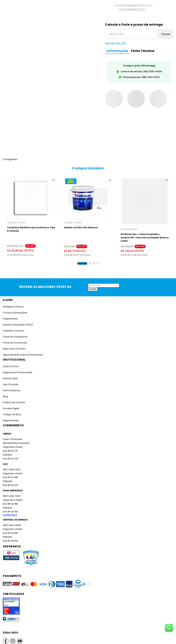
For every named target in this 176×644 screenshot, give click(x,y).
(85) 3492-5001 (11, 466)
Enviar (93, 286)
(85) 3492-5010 (11, 493)
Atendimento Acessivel (16, 440)
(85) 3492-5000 (12, 522)
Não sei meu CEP (115, 43)
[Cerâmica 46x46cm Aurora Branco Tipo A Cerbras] (31, 215)
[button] (82, 260)
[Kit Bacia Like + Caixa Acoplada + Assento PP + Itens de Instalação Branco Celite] (145, 215)
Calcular (166, 34)
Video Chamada (12, 436)
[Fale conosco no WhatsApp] (169, 628)
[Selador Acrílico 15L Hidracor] (88, 215)
